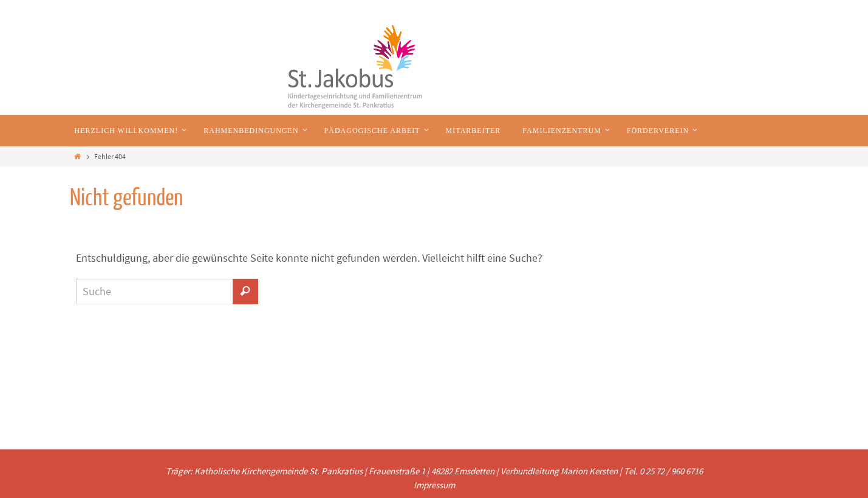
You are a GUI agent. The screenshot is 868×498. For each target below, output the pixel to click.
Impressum (434, 485)
